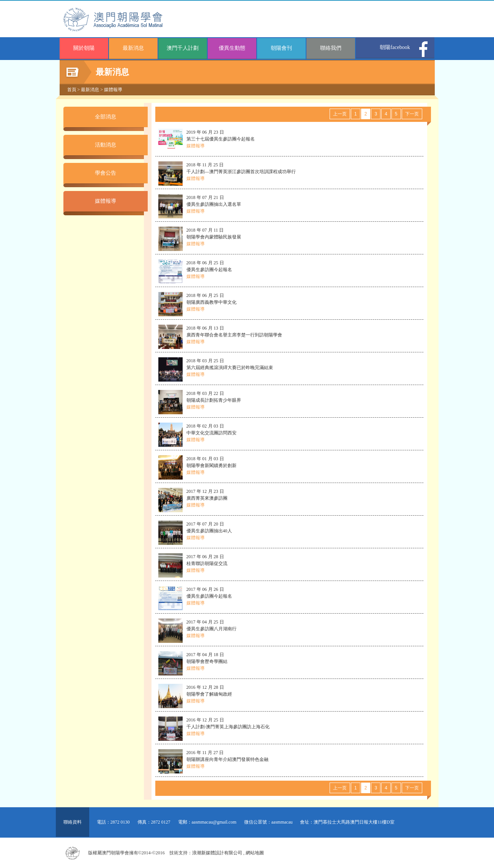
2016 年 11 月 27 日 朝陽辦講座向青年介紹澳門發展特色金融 (227, 759)
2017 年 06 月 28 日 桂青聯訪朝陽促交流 (207, 563)
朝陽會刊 (281, 48)
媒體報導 (113, 90)
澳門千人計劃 (183, 48)
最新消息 (133, 48)
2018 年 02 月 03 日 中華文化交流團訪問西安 (211, 433)
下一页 (412, 114)
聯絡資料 (73, 822)
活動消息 (106, 145)
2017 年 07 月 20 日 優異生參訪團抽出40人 (209, 531)
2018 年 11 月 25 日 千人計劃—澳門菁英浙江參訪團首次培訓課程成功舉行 (241, 172)
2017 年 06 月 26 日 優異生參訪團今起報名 (209, 596)
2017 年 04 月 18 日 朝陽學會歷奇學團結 (207, 661)
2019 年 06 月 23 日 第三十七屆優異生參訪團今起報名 (221, 139)
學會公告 (106, 173)
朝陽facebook (395, 47)
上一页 (340, 114)
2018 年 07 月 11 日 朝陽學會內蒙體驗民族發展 (214, 237)
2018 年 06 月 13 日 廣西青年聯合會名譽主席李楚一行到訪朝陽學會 (234, 335)
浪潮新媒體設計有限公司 (217, 853)
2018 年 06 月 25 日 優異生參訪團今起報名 (209, 270)
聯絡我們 (331, 48)
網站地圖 (255, 853)
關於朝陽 (84, 48)
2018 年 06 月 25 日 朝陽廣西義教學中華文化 (211, 302)
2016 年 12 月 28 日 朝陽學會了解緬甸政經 (209, 694)
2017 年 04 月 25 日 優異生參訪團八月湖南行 (211, 629)
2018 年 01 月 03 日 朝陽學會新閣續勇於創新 (211, 466)
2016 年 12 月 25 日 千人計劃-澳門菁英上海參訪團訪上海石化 (228, 727)
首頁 (72, 90)
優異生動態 (232, 48)
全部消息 (106, 117)
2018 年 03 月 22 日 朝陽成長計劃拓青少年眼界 (214, 400)
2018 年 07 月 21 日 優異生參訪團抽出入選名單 (214, 204)
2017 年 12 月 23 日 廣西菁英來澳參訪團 (207, 498)
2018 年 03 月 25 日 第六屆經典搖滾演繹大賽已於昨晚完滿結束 (230, 368)
